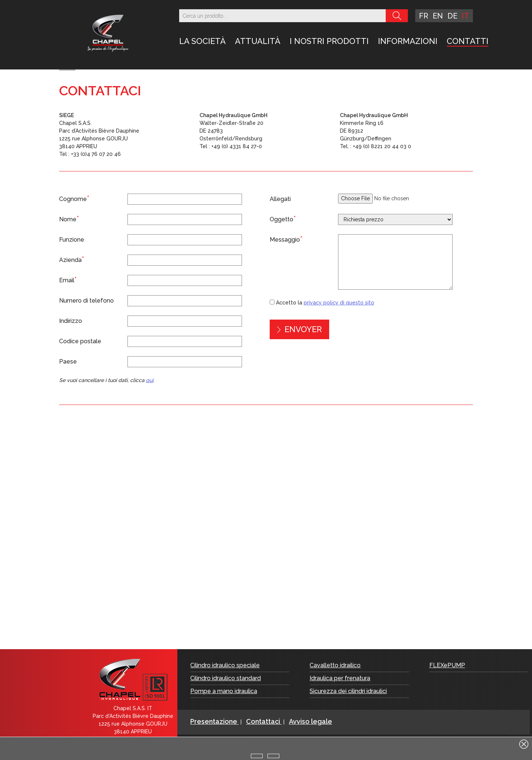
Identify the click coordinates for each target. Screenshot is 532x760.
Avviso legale (311, 721)
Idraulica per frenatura (340, 678)
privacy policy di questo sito (339, 303)
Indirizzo (71, 321)
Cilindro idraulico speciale (225, 665)
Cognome (74, 198)
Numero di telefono (86, 301)
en (438, 16)
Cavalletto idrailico (335, 665)
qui (150, 380)
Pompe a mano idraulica (224, 691)
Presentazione (214, 721)
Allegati (280, 199)
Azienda (72, 259)
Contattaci (264, 721)
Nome (69, 219)
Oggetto (283, 219)
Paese (68, 362)
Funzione (72, 240)
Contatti (468, 41)
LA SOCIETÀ (202, 41)
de (452, 16)
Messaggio (286, 239)
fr (424, 16)
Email (68, 280)
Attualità (258, 41)
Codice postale (80, 341)
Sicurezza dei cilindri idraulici (348, 691)
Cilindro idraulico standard (226, 678)
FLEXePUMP (447, 665)
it (465, 16)
